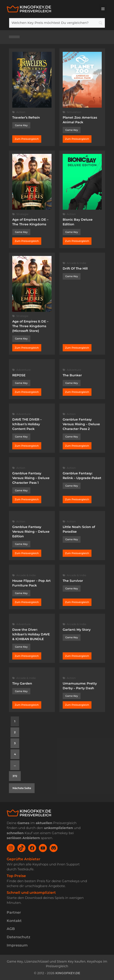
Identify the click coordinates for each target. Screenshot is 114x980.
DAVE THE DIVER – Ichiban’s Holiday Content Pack (27, 424)
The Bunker (72, 375)
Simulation (74, 112)
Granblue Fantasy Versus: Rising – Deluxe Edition (31, 532)
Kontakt (14, 921)
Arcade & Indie (76, 263)
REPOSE (19, 375)
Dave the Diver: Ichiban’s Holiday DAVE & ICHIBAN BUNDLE (31, 634)
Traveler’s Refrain (26, 117)
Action (21, 112)
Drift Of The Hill (75, 268)
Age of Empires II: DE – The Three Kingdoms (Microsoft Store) (30, 326)
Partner (14, 912)
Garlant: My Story (77, 630)
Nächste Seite (22, 788)
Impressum (17, 945)
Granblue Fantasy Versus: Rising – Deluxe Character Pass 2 (81, 424)
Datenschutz (19, 937)
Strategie (22, 214)
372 (15, 776)
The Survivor (73, 581)
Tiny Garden (22, 683)
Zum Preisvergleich (27, 139)
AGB (11, 929)
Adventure (23, 370)
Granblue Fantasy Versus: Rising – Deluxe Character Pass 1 (31, 478)
